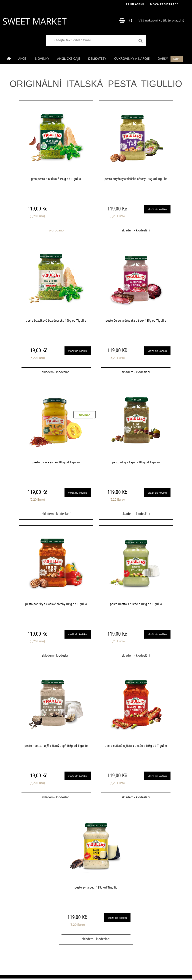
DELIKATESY (97, 58)
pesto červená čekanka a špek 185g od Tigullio (136, 321)
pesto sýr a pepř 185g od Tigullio (96, 889)
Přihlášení (135, 4)
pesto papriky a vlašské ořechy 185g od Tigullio (56, 605)
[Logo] (34, 21)
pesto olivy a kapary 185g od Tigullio (136, 463)
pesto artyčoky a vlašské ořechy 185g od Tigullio (136, 179)
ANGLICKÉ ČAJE (69, 58)
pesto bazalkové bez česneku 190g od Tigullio (56, 321)
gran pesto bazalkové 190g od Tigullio (56, 179)
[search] (140, 41)
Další (177, 59)
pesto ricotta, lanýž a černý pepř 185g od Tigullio (56, 747)
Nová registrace (164, 4)
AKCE (23, 58)
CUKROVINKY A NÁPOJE (132, 58)
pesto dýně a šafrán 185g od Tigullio (56, 463)
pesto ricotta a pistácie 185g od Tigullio (136, 605)
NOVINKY (42, 58)
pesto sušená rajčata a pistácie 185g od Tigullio (136, 747)
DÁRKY (163, 58)
